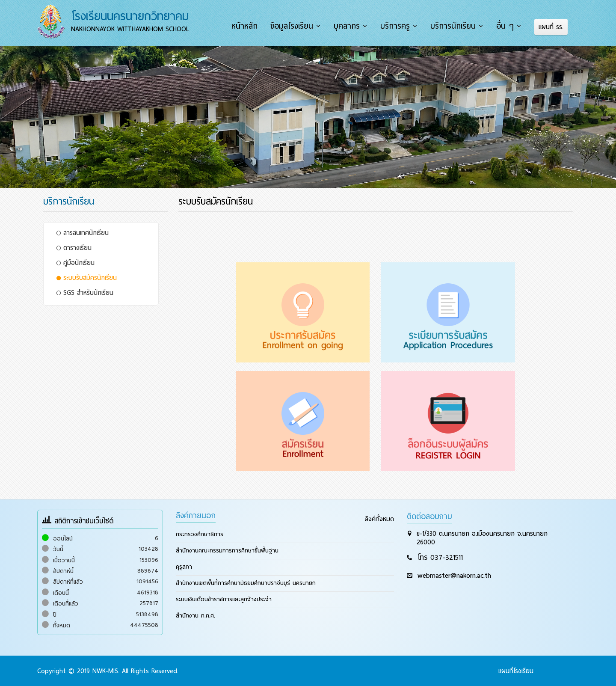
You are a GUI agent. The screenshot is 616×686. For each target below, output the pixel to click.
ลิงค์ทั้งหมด (379, 519)
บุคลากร (349, 26)
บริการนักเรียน (454, 26)
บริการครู (397, 26)
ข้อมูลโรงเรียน (294, 26)
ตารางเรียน (74, 247)
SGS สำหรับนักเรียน (85, 292)
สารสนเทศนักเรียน (83, 232)
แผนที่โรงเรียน (516, 671)
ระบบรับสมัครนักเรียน (87, 277)
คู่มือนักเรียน (76, 262)
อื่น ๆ (506, 26)
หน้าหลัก (247, 26)
